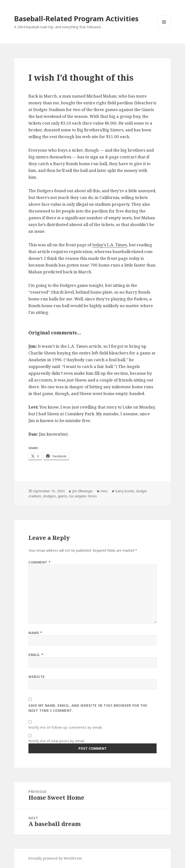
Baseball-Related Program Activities (76, 18)
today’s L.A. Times (110, 245)
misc (104, 491)
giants (63, 496)
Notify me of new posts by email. (57, 741)
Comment (40, 562)
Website (37, 677)
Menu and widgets (164, 29)
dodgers (50, 496)
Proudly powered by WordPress (55, 858)
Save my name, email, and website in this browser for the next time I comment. (88, 708)
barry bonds (125, 491)
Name (35, 633)
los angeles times (83, 496)
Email (36, 655)
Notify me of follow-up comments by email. (66, 727)
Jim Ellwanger (83, 491)
